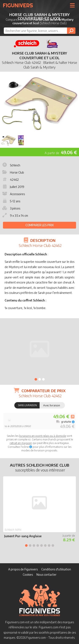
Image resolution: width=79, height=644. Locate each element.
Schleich (11, 165)
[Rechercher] (71, 31)
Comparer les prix (40, 225)
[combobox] (40, 31)
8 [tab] (53, 545)
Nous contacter (46, 575)
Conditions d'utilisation (56, 569)
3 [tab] (43, 379)
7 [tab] (49, 545)
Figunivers (20, 5)
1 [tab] (36, 379)
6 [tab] (45, 545)
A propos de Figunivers (23, 569)
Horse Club (13, 172)
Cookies (28, 575)
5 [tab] (42, 545)
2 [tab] (40, 379)
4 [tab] (38, 545)
